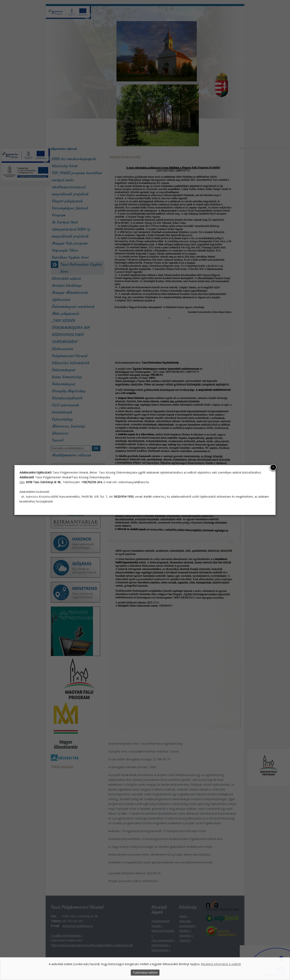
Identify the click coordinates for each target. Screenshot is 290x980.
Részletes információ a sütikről (221, 964)
